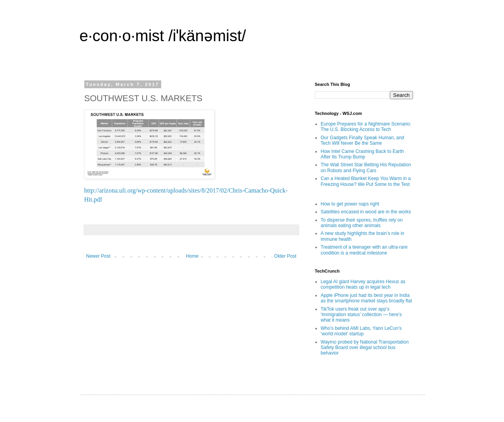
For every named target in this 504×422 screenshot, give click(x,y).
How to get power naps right (350, 204)
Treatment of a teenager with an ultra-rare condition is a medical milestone (364, 250)
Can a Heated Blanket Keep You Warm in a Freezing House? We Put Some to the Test (366, 181)
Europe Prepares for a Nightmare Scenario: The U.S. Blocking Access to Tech (366, 127)
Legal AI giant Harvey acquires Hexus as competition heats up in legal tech (363, 284)
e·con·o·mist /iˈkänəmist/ (163, 36)
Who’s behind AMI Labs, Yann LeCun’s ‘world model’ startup (361, 331)
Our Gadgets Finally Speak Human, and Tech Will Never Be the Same (363, 140)
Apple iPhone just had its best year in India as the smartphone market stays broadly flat (367, 298)
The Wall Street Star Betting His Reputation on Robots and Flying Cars (366, 167)
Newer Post (98, 256)
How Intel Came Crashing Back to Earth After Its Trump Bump (362, 154)
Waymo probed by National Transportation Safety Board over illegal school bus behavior (365, 348)
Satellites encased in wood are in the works (366, 212)
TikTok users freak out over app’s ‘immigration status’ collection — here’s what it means (361, 315)
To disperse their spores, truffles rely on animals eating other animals (362, 223)
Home (192, 256)
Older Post (285, 256)
